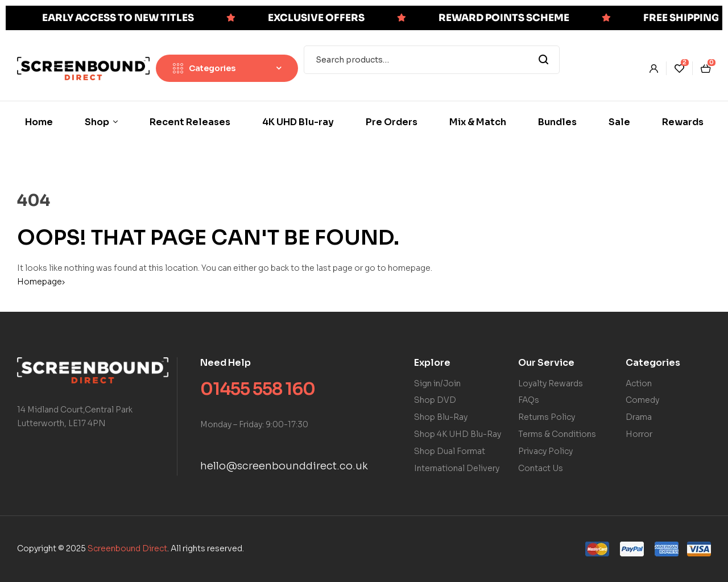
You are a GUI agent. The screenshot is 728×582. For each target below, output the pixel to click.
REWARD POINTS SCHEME (504, 18)
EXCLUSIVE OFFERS (316, 18)
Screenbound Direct (127, 548)
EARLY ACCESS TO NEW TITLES (118, 18)
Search (544, 60)
